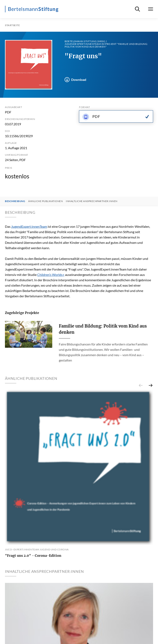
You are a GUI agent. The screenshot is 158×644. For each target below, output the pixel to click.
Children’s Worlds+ (51, 275)
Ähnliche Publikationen (45, 201)
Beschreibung (15, 201)
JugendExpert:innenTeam (29, 226)
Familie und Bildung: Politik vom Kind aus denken (103, 329)
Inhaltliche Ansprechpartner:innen (92, 201)
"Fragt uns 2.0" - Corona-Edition (33, 556)
